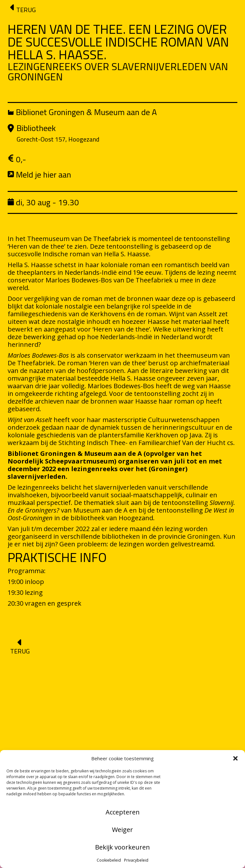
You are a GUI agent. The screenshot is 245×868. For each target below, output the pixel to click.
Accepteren (123, 812)
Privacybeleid (136, 860)
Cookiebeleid (109, 860)
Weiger (122, 830)
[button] (235, 758)
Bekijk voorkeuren (122, 847)
